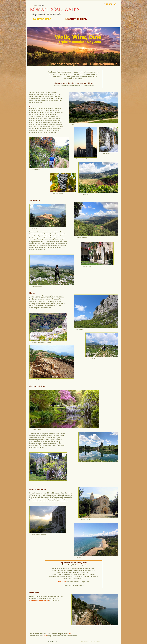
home (114, 10)
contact (110, 23)
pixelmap (53, 641)
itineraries (110, 15)
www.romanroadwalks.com (39, 600)
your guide (110, 21)
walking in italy (111, 12)
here (69, 634)
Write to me (62, 582)
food (110, 19)
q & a (110, 17)
